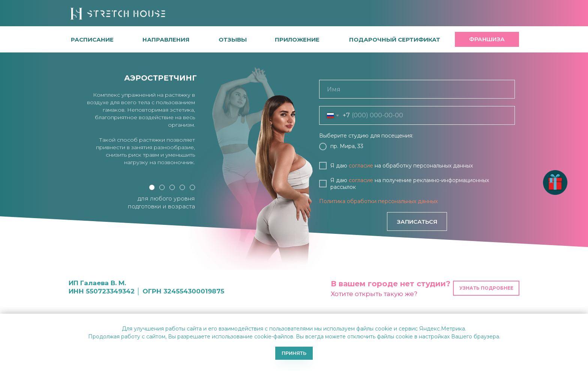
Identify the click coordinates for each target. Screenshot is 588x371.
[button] (233, 40)
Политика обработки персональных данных (378, 201)
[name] (417, 89)
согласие (361, 166)
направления (166, 40)
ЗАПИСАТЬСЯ (417, 222)
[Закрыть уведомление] (582, 319)
